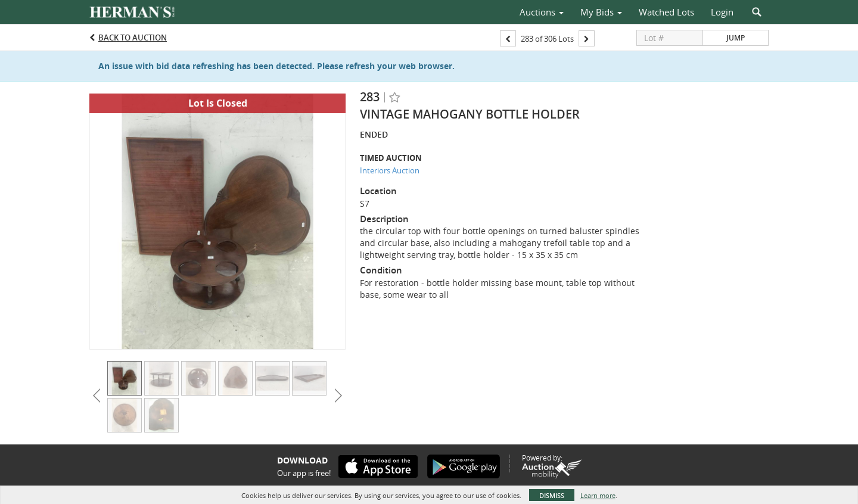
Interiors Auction (390, 170)
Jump (736, 38)
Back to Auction (133, 38)
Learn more (598, 495)
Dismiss (552, 495)
